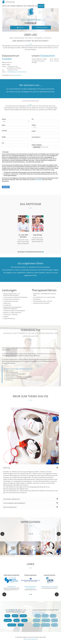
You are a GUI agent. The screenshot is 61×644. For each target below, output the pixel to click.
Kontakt (20, 28)
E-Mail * (34, 131)
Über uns (4, 6)
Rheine (21, 625)
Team (8, 6)
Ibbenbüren (12, 625)
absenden (6, 187)
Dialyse (25, 6)
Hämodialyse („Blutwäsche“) (30, 499)
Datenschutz (34, 639)
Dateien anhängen (37, 145)
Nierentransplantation (30, 507)
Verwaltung (41, 6)
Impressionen (31, 6)
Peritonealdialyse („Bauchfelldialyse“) (30, 503)
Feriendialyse (19, 6)
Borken (53, 616)
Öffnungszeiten (42, 28)
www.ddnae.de (11, 587)
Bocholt (15, 616)
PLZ (3, 143)
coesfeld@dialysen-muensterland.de (17, 72)
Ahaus (7, 616)
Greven (17, 620)
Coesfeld (23, 616)
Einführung (30, 468)
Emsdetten (8, 620)
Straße (4, 137)
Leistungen (13, 6)
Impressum (38, 180)
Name (4, 125)
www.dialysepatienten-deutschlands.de (30, 587)
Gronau (24, 620)
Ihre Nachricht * (36, 137)
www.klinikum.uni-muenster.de (50, 587)
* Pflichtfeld (5, 152)
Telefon (34, 125)
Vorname (4, 131)
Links (36, 6)
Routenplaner (18, 75)
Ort (33, 119)
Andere (4, 119)
